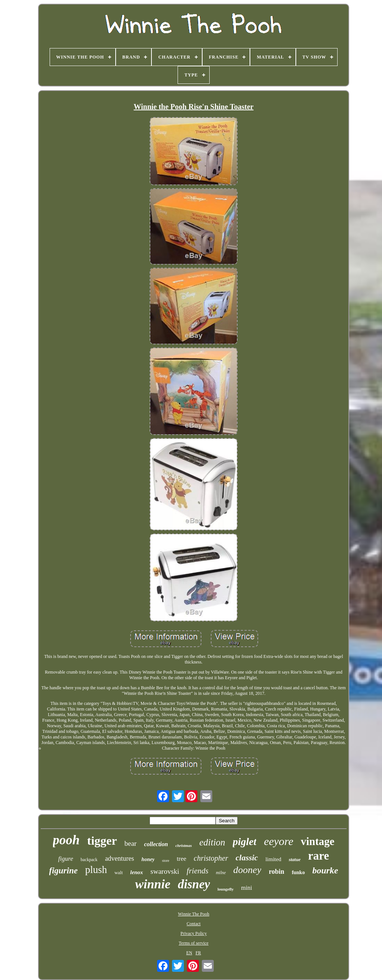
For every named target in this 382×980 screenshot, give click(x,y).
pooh (66, 840)
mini (246, 888)
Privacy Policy (194, 933)
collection (156, 844)
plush (96, 870)
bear (130, 843)
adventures (119, 858)
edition (212, 842)
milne (221, 873)
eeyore (278, 841)
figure (66, 859)
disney (194, 884)
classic (247, 858)
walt (119, 872)
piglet (245, 842)
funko (298, 872)
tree (181, 859)
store (165, 861)
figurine (64, 871)
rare (319, 856)
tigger (102, 841)
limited (273, 859)
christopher (211, 858)
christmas (184, 845)
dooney (247, 870)
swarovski (165, 871)
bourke (325, 870)
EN (189, 953)
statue (295, 859)
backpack (89, 860)
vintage (317, 841)
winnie (153, 884)
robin (276, 872)
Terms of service (194, 943)
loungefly (226, 889)
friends (197, 871)
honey (148, 859)
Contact (193, 924)
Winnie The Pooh (194, 914)
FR (198, 953)
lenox (137, 872)
